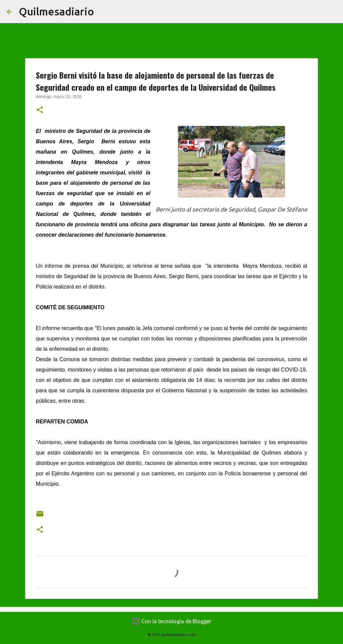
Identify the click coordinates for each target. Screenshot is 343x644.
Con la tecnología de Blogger (172, 621)
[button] (40, 110)
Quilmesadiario (56, 11)
